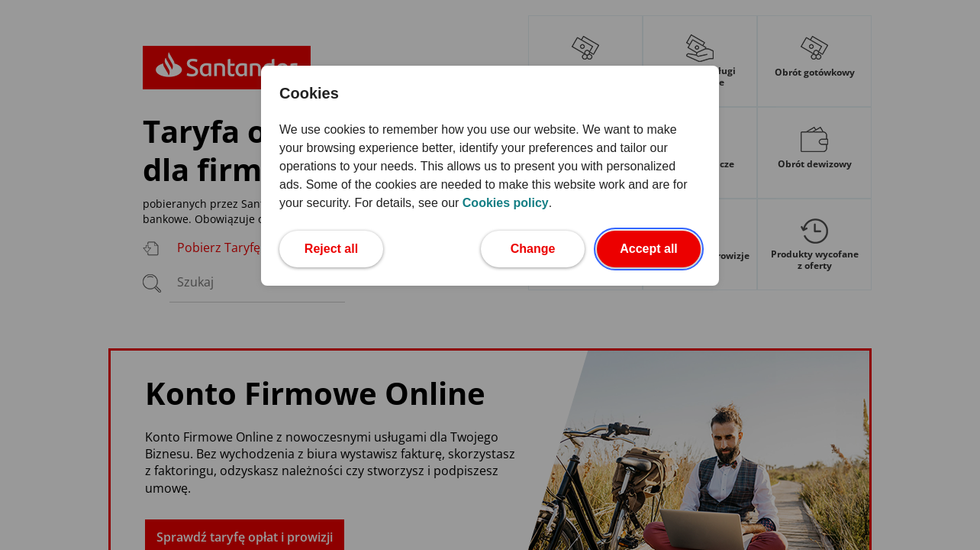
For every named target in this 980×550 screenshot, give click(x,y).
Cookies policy (506, 203)
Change (548, 247)
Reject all (344, 247)
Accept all (660, 247)
